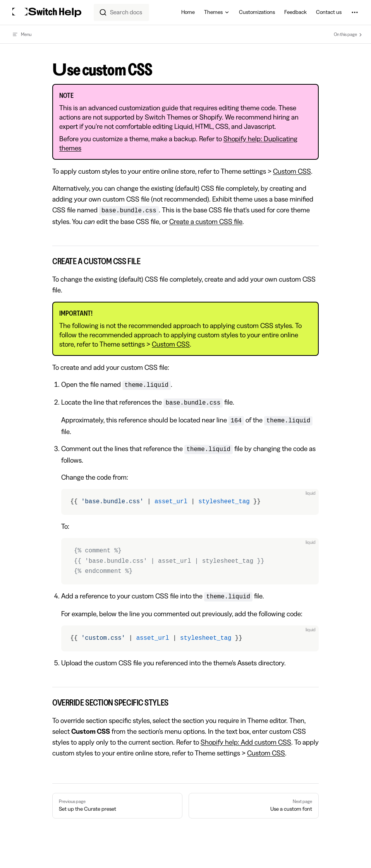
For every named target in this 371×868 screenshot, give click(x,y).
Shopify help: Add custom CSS (246, 742)
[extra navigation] (355, 12)
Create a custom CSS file (206, 222)
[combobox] (121, 12)
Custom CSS (292, 171)
